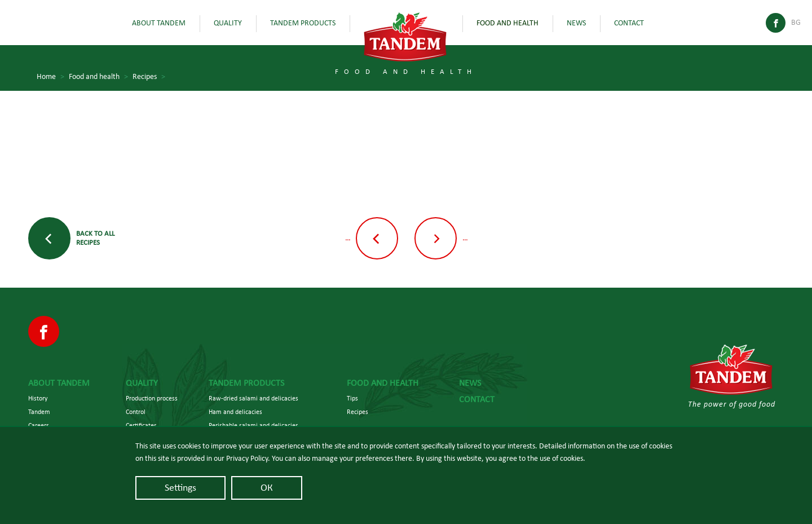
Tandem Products (303, 23)
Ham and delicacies (235, 412)
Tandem (39, 412)
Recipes (149, 77)
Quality (228, 23)
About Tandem (159, 23)
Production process (152, 398)
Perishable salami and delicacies (253, 425)
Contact (629, 23)
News (576, 23)
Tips (352, 398)
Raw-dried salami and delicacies (253, 398)
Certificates (141, 425)
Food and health (507, 23)
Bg (796, 23)
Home (50, 77)
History (38, 398)
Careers (39, 425)
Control (136, 412)
